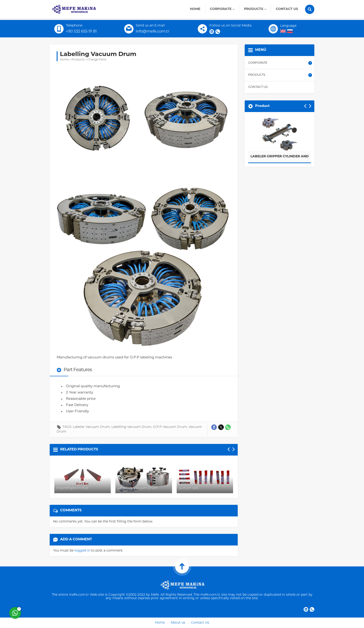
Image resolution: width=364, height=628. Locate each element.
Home (64, 60)
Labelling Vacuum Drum (131, 427)
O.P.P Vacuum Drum (170, 427)
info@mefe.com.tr (153, 32)
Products (78, 60)
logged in (82, 551)
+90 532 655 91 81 (81, 32)
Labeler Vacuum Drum (91, 427)
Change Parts (97, 60)
